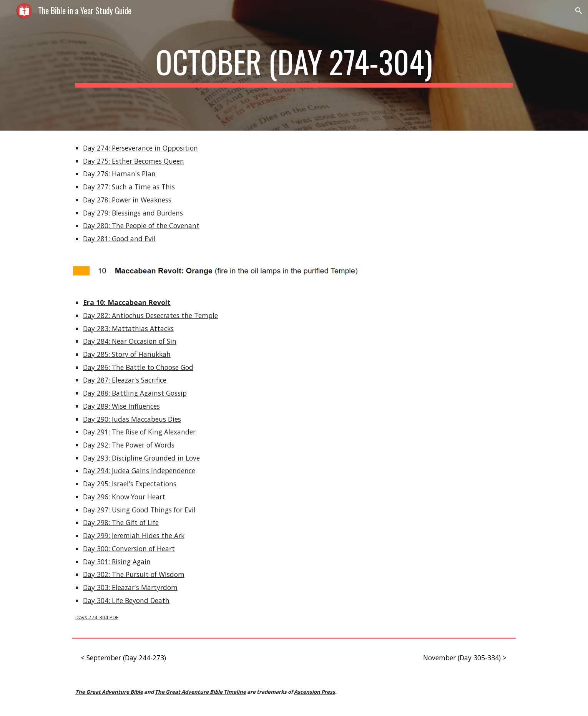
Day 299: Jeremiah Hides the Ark (134, 535)
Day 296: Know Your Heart (124, 497)
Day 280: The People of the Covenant (141, 225)
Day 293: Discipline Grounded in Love (141, 458)
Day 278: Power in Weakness (127, 200)
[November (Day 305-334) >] (465, 658)
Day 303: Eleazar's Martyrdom (130, 587)
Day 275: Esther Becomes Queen (134, 161)
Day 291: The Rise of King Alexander (139, 432)
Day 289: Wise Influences (121, 406)
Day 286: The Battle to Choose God (138, 367)
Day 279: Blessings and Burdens (133, 213)
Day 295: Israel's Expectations (130, 484)
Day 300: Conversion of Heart (129, 549)
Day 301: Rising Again (117, 562)
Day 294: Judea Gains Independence (139, 471)
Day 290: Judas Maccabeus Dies (132, 419)
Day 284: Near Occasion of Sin (130, 341)
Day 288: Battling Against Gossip (135, 393)
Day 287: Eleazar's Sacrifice (125, 380)
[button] (579, 11)
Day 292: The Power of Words (129, 445)
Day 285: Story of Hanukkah (127, 354)
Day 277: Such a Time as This (129, 187)
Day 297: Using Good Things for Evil (139, 510)
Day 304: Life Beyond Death (126, 600)
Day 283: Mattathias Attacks (128, 328)
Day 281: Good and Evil (119, 239)
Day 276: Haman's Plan (119, 174)
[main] (294, 65)
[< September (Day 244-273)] (123, 658)
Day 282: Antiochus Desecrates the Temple (150, 315)
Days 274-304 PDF (97, 617)
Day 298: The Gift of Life (121, 522)
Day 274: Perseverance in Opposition (140, 148)
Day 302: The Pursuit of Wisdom (134, 574)
